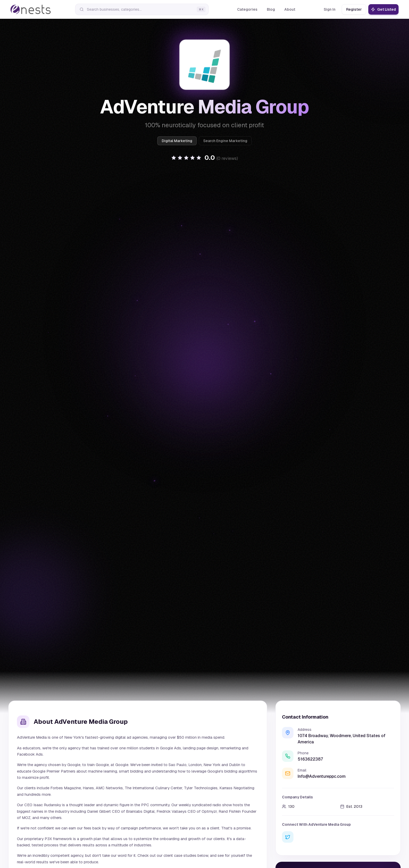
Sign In (330, 9)
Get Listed (383, 9)
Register (354, 9)
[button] (204, 158)
